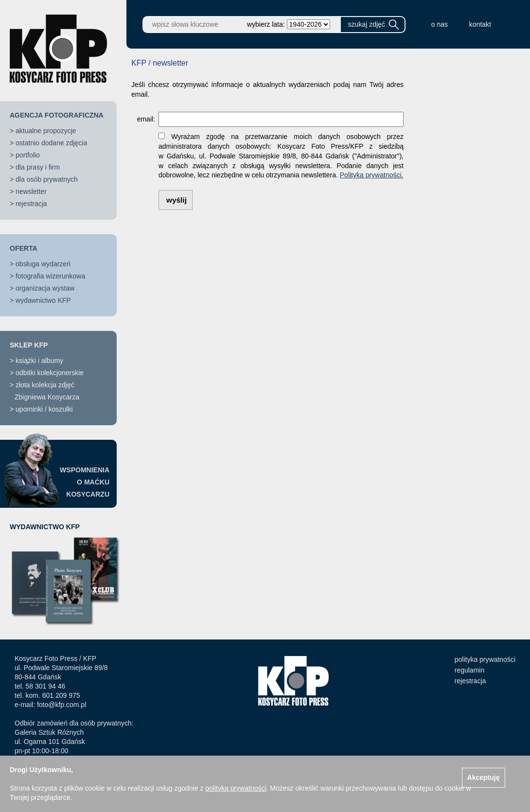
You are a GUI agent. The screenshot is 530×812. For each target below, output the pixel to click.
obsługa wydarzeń (43, 264)
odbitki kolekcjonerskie (50, 373)
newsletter (31, 191)
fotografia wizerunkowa (50, 276)
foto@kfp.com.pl (62, 705)
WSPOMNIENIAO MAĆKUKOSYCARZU (85, 482)
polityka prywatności (485, 659)
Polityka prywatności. (372, 175)
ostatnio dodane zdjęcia (51, 143)
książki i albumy (39, 361)
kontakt (480, 24)
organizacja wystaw (45, 288)
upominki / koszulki (44, 409)
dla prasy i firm (38, 167)
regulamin (469, 670)
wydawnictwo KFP (43, 300)
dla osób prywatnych (47, 179)
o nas (440, 24)
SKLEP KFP (29, 345)
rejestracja (31, 204)
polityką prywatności (236, 788)
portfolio (28, 155)
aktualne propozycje (46, 131)
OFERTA (24, 248)
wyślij (177, 200)
